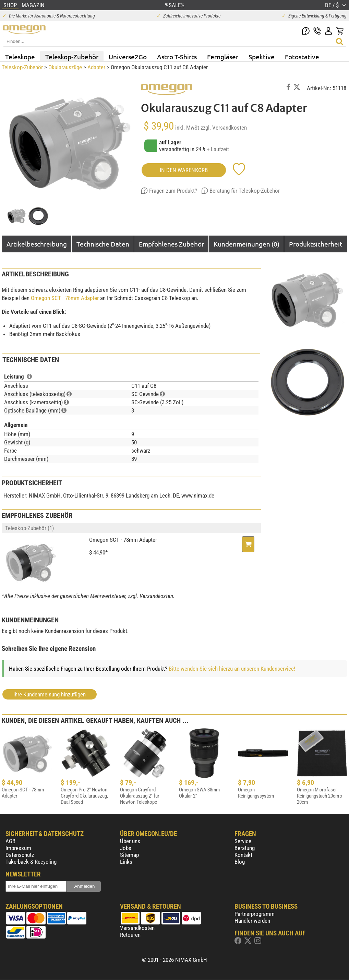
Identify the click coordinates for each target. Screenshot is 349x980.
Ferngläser (223, 57)
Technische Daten (103, 244)
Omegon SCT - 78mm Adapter (65, 298)
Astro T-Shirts (177, 57)
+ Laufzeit (218, 149)
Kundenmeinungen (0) (246, 244)
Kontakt (243, 855)
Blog (240, 862)
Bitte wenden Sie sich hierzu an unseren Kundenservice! (232, 669)
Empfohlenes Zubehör (171, 244)
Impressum (18, 848)
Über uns (130, 841)
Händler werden (252, 921)
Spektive (262, 57)
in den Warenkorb (184, 170)
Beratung (245, 848)
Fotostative (302, 57)
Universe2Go (128, 57)
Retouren (130, 935)
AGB (10, 841)
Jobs (126, 848)
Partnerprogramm (255, 914)
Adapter (96, 67)
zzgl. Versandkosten (224, 128)
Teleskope (20, 57)
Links (126, 862)
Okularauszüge (65, 67)
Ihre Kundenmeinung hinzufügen (50, 694)
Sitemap (129, 855)
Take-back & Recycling (31, 862)
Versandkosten (137, 928)
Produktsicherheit (316, 244)
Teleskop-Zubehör (72, 57)
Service (243, 841)
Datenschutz (20, 855)
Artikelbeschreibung (37, 244)
